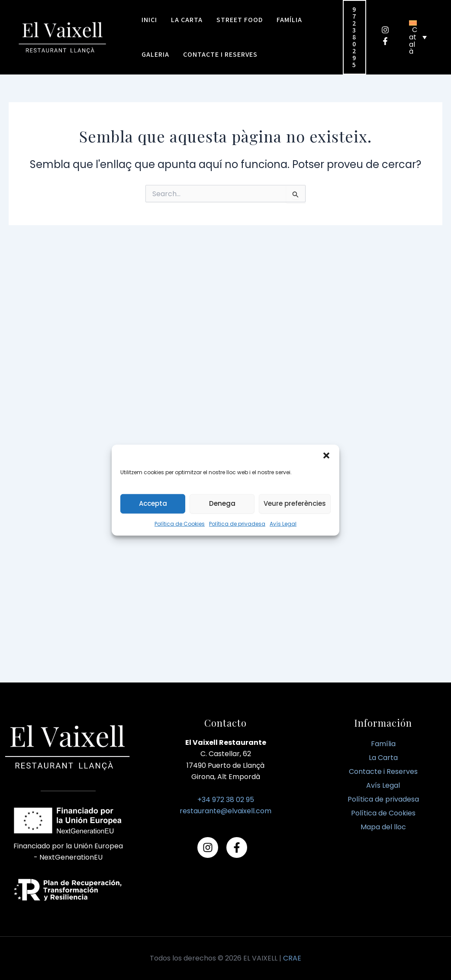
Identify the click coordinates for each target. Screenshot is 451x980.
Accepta (153, 503)
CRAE (292, 958)
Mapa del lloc (383, 827)
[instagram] (388, 30)
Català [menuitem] (413, 40)
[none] (418, 37)
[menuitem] (418, 37)
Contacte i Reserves (383, 771)
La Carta (383, 758)
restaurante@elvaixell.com (225, 811)
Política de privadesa (237, 523)
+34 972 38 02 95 (226, 800)
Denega (222, 503)
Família (383, 744)
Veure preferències (295, 503)
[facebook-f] (388, 41)
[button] (326, 455)
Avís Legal (283, 523)
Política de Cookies (180, 523)
